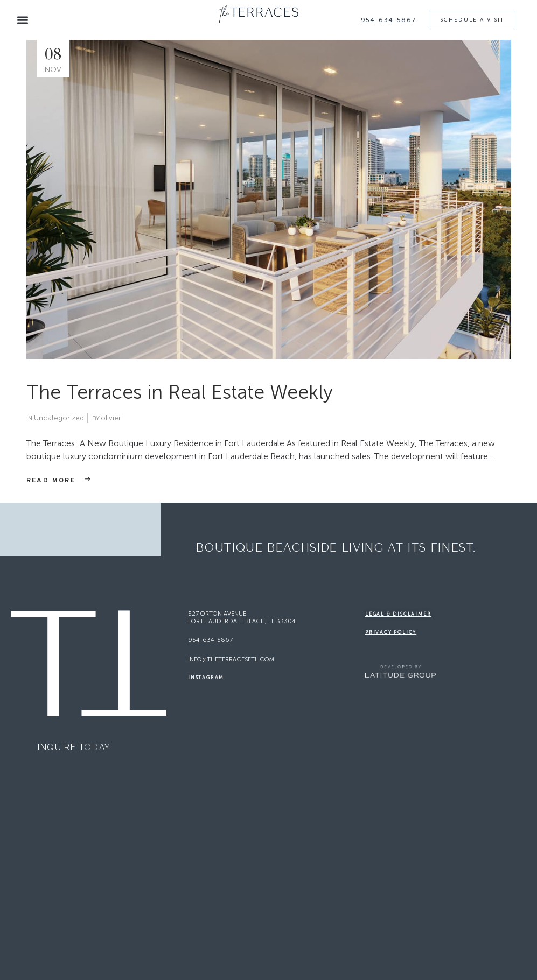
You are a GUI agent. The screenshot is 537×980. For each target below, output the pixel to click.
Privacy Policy (391, 632)
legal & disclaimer (398, 614)
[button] (22, 20)
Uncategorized (59, 418)
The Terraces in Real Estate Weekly (180, 392)
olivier (111, 418)
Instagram (206, 678)
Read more (51, 481)
